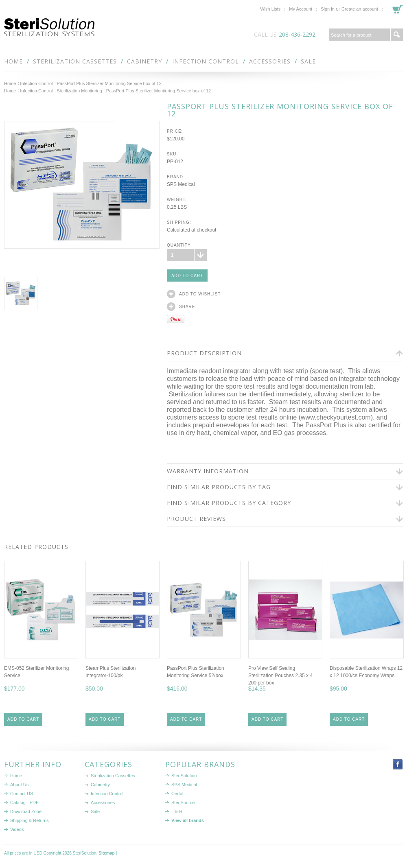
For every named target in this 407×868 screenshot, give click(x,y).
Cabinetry (144, 61)
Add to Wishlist (200, 294)
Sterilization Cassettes (75, 61)
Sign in (328, 9)
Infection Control (206, 61)
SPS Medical (184, 785)
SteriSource (183, 802)
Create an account (360, 9)
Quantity (179, 245)
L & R (177, 811)
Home (10, 83)
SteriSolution (184, 776)
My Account (301, 9)
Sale (308, 61)
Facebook (398, 764)
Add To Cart (23, 719)
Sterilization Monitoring (79, 91)
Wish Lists (270, 9)
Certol (177, 794)
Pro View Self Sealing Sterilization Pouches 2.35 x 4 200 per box (280, 676)
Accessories (270, 61)
